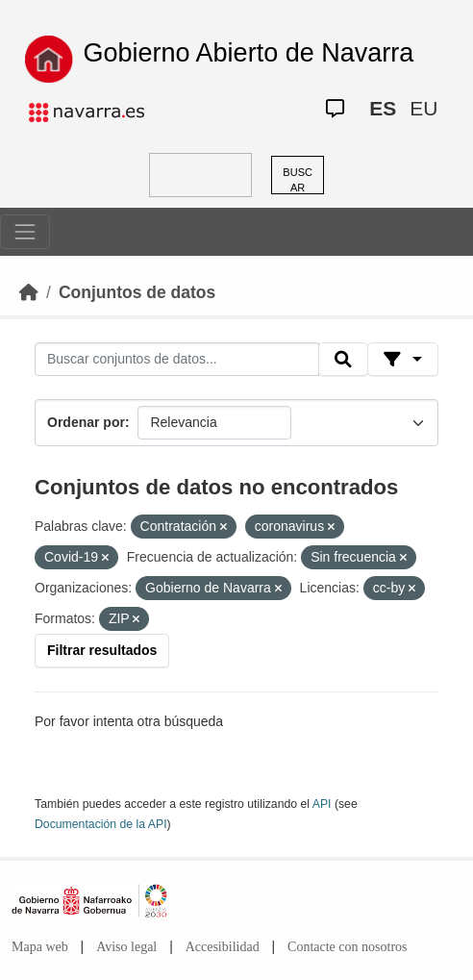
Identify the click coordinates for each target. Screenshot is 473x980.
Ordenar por (86, 422)
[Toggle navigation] (25, 232)
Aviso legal (126, 947)
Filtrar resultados (102, 650)
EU (423, 108)
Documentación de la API (101, 824)
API (322, 804)
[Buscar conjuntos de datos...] (177, 360)
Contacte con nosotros (347, 947)
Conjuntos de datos (137, 292)
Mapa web (40, 947)
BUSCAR (298, 180)
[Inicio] (29, 292)
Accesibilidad (223, 947)
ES (383, 108)
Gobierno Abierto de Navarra (249, 53)
